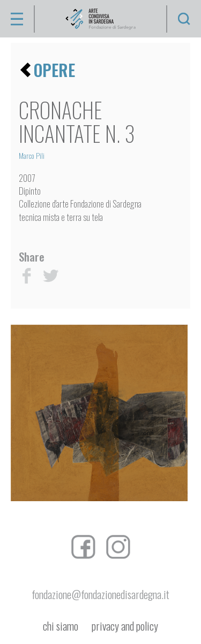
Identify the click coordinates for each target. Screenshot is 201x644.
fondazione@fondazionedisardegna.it (100, 594)
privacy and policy (125, 626)
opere (54, 70)
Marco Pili (32, 155)
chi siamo (61, 626)
